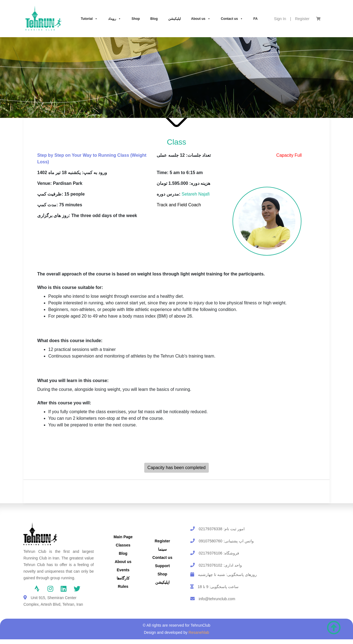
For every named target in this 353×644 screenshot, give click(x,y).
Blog (154, 19)
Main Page (123, 537)
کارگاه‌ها (123, 578)
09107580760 (210, 541)
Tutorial (89, 19)
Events (123, 570)
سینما (162, 549)
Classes (123, 545)
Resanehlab (199, 632)
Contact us (232, 19)
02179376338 (210, 529)
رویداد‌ (115, 19)
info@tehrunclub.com (217, 599)
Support (162, 566)
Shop (136, 19)
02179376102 (210, 565)
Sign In (280, 19)
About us (201, 19)
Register (302, 19)
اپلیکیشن (174, 19)
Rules (123, 586)
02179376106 (210, 553)
